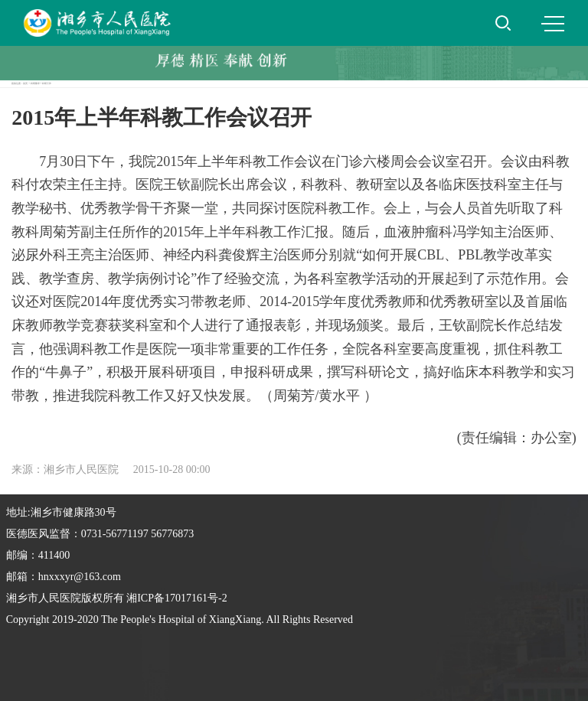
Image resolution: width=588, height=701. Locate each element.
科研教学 (35, 83)
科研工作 (47, 83)
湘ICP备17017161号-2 (176, 598)
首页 (25, 83)
